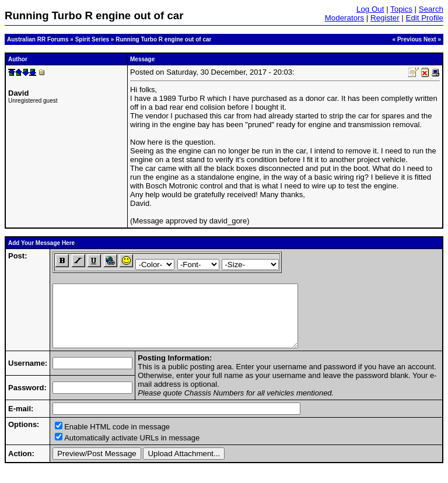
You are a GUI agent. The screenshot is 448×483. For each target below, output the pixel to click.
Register (385, 18)
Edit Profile (425, 18)
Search (431, 9)
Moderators (344, 18)
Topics (401, 9)
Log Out (370, 9)
